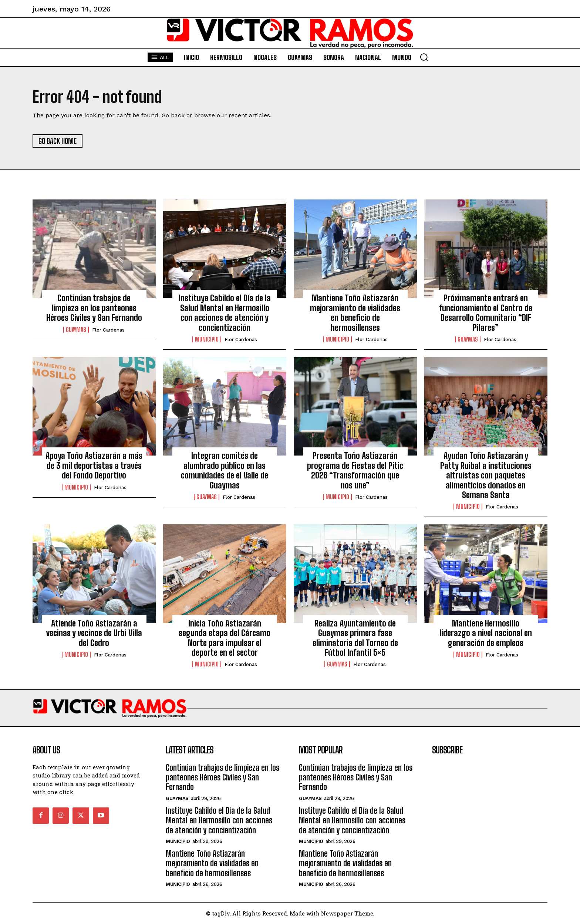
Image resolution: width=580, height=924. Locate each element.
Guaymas (76, 330)
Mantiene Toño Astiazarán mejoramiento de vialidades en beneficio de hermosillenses (355, 313)
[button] (424, 57)
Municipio (207, 339)
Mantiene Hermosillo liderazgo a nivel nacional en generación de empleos (486, 633)
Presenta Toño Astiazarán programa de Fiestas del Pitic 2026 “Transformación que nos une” (355, 470)
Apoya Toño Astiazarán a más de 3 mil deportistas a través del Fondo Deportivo (94, 466)
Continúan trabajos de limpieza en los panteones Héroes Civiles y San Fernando (94, 308)
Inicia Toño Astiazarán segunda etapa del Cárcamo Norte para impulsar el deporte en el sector (225, 638)
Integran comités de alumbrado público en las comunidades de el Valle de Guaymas (225, 470)
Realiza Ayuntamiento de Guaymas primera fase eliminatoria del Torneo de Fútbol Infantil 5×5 (355, 638)
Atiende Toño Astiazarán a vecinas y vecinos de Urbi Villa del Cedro (94, 633)
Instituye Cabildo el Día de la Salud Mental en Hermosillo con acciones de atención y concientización (225, 313)
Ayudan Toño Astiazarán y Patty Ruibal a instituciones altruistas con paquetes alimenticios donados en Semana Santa (486, 475)
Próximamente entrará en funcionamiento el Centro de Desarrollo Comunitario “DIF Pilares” (486, 313)
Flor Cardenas (108, 330)
